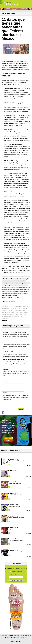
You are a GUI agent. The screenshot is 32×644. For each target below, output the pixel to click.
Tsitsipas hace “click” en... (14, 506)
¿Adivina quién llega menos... (15, 483)
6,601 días (5, 369)
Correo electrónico (16, 575)
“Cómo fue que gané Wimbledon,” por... (17, 461)
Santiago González (24, 312)
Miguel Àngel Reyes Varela (8, 314)
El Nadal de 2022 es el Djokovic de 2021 (14, 359)
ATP (11, 306)
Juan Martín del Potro (20, 310)
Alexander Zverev (6, 312)
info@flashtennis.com (21, 638)
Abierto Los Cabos (18, 317)
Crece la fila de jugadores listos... (16, 495)
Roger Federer (5, 306)
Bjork (19, 308)
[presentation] (16, 404)
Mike (25, 314)
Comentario (5, 382)
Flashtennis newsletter (17, 571)
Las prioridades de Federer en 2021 (16, 529)
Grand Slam (4, 310)
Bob (21, 314)
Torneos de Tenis (13, 459)
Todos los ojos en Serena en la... (16, 552)
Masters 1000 (15, 312)
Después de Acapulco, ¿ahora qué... (17, 518)
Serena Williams (5, 308)
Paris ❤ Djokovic (12, 472)
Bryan (17, 314)
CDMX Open (5, 319)
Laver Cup (25, 308)
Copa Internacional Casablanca (21, 306)
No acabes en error (8, 352)
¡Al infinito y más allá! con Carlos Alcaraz (14, 332)
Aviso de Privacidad (16, 641)
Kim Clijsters (14, 308)
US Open (11, 310)
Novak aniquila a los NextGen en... (16, 540)
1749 (4, 342)
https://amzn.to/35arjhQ (13, 297)
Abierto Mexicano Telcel (7, 317)
